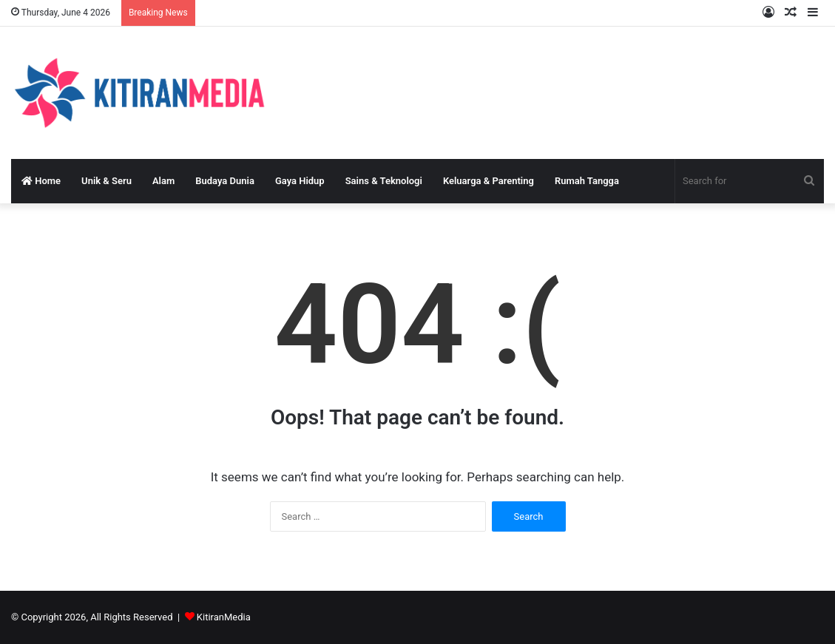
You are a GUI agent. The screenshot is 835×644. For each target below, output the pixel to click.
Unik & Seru (107, 181)
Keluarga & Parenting (489, 181)
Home (41, 181)
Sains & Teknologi (384, 181)
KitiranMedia (224, 617)
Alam (163, 181)
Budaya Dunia (225, 181)
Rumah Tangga (587, 181)
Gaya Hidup (300, 181)
